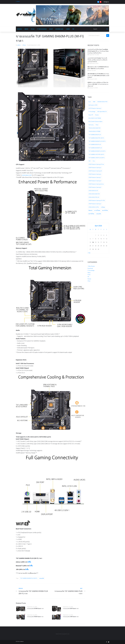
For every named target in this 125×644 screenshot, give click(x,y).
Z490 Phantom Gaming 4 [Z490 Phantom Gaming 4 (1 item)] (95, 204)
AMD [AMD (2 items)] (94, 102)
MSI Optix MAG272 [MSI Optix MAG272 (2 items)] (102, 112)
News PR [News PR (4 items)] (91, 115)
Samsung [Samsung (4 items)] (91, 125)
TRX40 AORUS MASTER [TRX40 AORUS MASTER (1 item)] (95, 128)
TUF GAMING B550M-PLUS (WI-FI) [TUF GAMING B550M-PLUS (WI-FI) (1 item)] (97, 151)
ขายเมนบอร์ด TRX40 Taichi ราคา (35, 617)
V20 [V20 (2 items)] (89, 161)
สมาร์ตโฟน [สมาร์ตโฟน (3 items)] (105, 210)
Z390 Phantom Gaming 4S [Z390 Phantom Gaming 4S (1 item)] (95, 171)
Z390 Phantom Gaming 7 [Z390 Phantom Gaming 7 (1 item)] (95, 177)
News (89, 273)
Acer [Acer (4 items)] (90, 102)
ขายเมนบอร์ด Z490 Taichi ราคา (71, 617)
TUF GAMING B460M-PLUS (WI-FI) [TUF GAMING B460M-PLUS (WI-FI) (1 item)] (97, 141)
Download (90, 268)
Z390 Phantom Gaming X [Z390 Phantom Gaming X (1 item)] (95, 187)
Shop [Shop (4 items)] (97, 125)
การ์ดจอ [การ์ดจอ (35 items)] (103, 207)
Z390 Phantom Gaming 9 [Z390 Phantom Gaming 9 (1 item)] (95, 181)
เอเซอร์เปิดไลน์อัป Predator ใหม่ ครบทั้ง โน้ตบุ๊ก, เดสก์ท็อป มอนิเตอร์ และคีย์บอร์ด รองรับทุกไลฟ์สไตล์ (97, 60)
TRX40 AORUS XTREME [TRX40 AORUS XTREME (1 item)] (94, 131)
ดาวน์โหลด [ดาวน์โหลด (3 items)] (97, 210)
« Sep (89, 253)
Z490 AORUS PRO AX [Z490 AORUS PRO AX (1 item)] (94, 197)
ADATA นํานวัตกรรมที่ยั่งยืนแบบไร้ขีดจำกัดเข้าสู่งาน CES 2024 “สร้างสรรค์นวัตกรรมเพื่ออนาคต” (98, 84)
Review (89, 279)
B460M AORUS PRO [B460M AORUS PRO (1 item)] (102, 102)
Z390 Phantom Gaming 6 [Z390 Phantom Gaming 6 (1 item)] (95, 174)
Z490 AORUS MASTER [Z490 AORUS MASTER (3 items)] (94, 194)
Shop (24, 45)
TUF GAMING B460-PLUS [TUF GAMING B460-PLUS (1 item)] (95, 135)
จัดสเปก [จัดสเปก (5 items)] (90, 210)
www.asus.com (27, 175)
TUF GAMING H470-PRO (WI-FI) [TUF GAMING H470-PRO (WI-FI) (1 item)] (96, 154)
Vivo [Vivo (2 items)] (94, 161)
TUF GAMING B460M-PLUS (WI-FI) (29, 578)
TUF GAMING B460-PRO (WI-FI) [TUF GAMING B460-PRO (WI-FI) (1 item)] (96, 138)
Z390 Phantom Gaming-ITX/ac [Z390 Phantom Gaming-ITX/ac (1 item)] (96, 164)
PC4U (89, 275)
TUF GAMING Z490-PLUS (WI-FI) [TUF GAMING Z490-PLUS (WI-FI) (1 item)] (97, 158)
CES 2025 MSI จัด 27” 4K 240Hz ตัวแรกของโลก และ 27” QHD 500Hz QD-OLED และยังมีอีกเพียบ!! (98, 76)
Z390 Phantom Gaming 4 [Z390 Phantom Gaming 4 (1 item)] (95, 168)
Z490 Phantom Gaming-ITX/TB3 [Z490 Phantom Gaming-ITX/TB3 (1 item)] (97, 201)
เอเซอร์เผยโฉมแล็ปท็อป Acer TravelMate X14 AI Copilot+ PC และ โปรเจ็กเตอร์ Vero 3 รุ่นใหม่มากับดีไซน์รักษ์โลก (98, 51)
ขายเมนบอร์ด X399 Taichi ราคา (71, 609)
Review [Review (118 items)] (97, 115)
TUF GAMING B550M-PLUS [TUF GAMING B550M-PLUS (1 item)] (95, 148)
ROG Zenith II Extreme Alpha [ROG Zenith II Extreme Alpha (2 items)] (95, 122)
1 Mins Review (91, 266)
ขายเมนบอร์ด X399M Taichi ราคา (35, 609)
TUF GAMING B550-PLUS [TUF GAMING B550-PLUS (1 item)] (95, 145)
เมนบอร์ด (42, 578)
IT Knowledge (91, 270)
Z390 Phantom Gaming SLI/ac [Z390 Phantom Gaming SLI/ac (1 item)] (96, 184)
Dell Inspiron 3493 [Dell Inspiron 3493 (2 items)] (93, 105)
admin (19, 45)
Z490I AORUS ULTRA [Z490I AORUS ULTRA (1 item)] (94, 207)
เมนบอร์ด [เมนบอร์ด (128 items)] (99, 214)
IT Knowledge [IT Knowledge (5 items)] (92, 112)
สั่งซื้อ (29, 562)
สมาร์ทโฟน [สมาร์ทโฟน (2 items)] (91, 214)
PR (88, 277)
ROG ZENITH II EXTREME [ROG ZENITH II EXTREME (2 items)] (95, 118)
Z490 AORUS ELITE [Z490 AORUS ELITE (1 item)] (93, 191)
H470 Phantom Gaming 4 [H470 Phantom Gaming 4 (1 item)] (95, 108)
